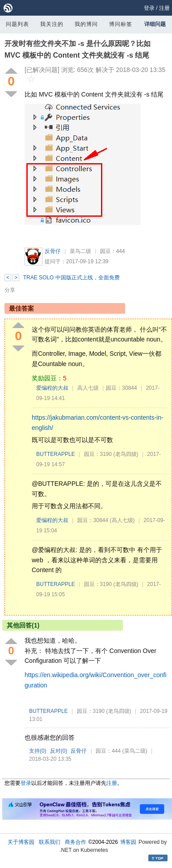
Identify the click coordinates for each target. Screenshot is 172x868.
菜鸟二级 (80, 251)
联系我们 (50, 842)
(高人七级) (122, 520)
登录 (149, 8)
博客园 (128, 842)
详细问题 (155, 24)
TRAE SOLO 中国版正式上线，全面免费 (71, 278)
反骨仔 (53, 251)
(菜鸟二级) (135, 751)
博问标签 (121, 24)
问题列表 (17, 24)
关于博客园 (21, 842)
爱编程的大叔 (52, 388)
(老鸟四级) (126, 454)
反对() (59, 751)
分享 (10, 290)
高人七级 (88, 388)
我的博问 (86, 24)
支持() (38, 751)
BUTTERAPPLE (56, 454)
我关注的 (52, 24)
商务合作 (76, 842)
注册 (164, 8)
